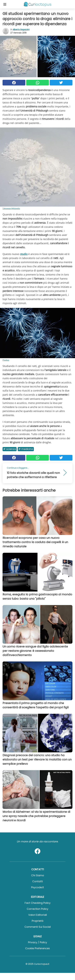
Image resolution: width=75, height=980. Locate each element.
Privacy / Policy (37, 942)
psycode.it (37, 887)
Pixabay (6, 360)
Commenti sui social (38, 927)
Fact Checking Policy (38, 903)
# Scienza (10, 449)
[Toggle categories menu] (5, 4)
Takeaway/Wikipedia (11, 208)
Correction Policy (37, 909)
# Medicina (26, 449)
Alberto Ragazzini (21, 29)
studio (24, 254)
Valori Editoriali (38, 915)
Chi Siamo (38, 875)
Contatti (37, 881)
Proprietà (37, 921)
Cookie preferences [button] (37, 948)
